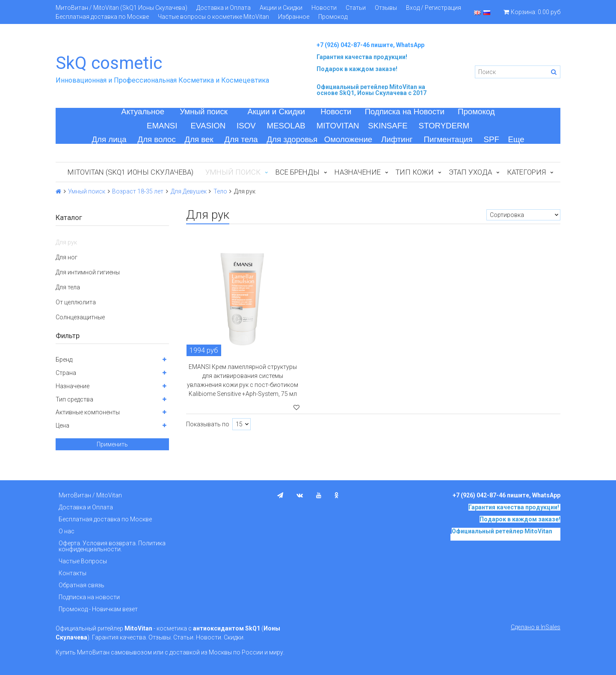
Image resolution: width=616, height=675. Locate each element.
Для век (199, 139)
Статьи (356, 8)
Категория (526, 172)
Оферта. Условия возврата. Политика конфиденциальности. (112, 546)
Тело (220, 191)
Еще (516, 139)
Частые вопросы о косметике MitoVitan (213, 17)
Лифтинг (397, 139)
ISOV (246, 126)
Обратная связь (81, 585)
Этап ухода (470, 172)
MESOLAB (286, 126)
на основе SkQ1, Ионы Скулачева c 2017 (372, 90)
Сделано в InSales (536, 627)
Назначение (358, 172)
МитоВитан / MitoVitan (90, 495)
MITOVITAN (338, 126)
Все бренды (298, 172)
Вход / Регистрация (434, 8)
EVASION (208, 126)
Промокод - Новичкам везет (98, 609)
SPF (492, 139)
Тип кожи (415, 172)
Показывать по (208, 424)
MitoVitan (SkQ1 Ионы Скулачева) (130, 172)
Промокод (333, 17)
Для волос (157, 139)
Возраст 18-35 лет (138, 191)
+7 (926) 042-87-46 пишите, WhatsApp (370, 45)
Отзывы (386, 8)
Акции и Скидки (281, 8)
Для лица (109, 139)
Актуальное (143, 112)
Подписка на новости (89, 597)
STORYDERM (444, 126)
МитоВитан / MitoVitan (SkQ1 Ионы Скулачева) (121, 8)
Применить (112, 444)
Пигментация (448, 139)
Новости (324, 8)
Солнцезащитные (80, 317)
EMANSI (162, 126)
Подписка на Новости (405, 112)
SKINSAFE (388, 126)
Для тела (241, 139)
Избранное (294, 17)
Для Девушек (189, 191)
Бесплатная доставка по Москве (102, 17)
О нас (67, 531)
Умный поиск (204, 112)
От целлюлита (76, 302)
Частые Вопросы (83, 561)
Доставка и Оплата (224, 8)
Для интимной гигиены (88, 272)
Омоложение (348, 139)
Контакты (73, 573)
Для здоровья (292, 139)
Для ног (67, 257)
